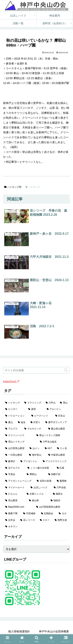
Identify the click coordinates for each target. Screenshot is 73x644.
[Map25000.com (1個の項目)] (19, 507)
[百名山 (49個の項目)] (62, 416)
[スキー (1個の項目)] (45, 520)
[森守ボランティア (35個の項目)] (57, 422)
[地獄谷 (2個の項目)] (59, 501)
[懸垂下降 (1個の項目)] (12, 514)
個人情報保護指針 (19, 631)
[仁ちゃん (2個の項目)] (14, 494)
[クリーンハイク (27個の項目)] (19, 435)
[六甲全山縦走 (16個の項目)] (54, 442)
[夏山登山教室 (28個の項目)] (58, 429)
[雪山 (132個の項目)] (64, 403)
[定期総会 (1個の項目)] (48, 514)
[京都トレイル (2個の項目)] (38, 494)
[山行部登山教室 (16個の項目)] (15, 448)
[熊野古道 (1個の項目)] (61, 520)
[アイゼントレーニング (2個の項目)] (19, 481)
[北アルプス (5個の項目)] (14, 468)
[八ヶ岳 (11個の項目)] (62, 448)
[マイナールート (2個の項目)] (16, 488)
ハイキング (33, 187)
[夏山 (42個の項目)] (9, 422)
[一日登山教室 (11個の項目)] (15, 455)
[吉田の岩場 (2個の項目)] (45, 481)
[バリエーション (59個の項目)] (16, 416)
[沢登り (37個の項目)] (36, 422)
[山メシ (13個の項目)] (35, 448)
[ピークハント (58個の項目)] (41, 416)
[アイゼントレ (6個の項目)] (29, 461)
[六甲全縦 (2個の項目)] (61, 488)
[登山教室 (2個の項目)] (15, 501)
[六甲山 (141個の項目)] (51, 403)
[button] (66, 370)
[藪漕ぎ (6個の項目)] (11, 461)
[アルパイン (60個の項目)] (57, 409)
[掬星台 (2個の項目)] (60, 494)
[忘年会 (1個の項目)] (11, 520)
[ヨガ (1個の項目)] (63, 514)
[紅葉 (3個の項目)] (62, 468)
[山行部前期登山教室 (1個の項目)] (52, 507)
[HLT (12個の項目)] (49, 448)
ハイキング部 (13, 187)
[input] (36, 370)
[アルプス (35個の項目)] (13, 429)
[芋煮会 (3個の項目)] (14, 474)
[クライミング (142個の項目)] (33, 403)
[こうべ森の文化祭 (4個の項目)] (40, 468)
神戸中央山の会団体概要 (54, 631)
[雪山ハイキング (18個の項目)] (20, 442)
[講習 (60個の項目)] (35, 409)
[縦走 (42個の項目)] (22, 422)
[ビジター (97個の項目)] (15, 409)
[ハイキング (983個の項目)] (13, 403)
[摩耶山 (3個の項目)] (35, 474)
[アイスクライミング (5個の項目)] (55, 461)
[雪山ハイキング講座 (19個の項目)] (52, 435)
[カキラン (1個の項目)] (36, 527)
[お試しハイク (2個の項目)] (40, 488)
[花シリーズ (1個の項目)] (28, 520)
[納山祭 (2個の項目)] (38, 501)
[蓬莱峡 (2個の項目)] (62, 481)
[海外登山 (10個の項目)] (36, 455)
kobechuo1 (11, 381)
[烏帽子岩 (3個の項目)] (58, 474)
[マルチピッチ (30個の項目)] (34, 429)
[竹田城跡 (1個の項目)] (30, 514)
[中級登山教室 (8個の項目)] (58, 455)
